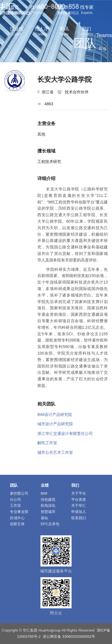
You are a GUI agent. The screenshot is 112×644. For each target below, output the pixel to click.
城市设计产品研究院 (55, 424)
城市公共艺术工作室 (55, 452)
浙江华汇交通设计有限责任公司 (65, 433)
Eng (103, 48)
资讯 (64, 32)
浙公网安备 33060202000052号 (69, 637)
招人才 (42, 32)
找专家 (87, 10)
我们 (87, 32)
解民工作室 (47, 443)
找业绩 (17, 32)
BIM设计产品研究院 (55, 415)
